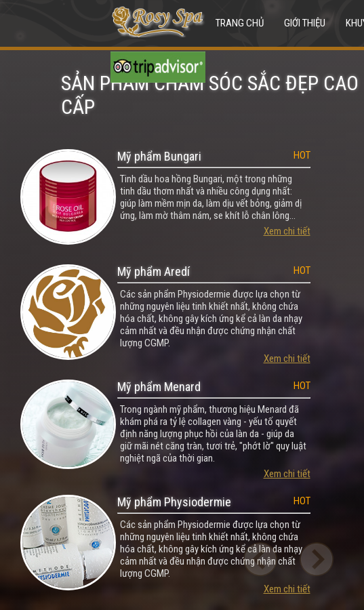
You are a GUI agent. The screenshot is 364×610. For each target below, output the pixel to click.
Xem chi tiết (287, 231)
